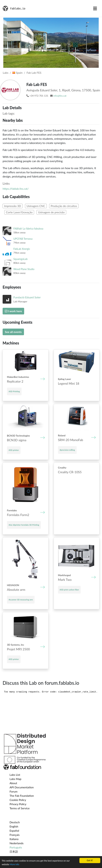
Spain (17, 73)
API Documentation (22, 787)
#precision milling (67, 450)
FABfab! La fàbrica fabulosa (28, 229)
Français (15, 835)
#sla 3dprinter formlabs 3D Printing (24, 525)
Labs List (15, 775)
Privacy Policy (18, 804)
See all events (13, 332)
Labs (6, 73)
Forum (13, 791)
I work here (13, 311)
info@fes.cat (60, 96)
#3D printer (14, 450)
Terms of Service (20, 808)
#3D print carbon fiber (69, 590)
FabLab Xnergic (22, 249)
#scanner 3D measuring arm (21, 600)
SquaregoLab (20, 259)
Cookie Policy (18, 800)
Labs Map (15, 779)
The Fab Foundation (22, 796)
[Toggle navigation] (95, 8)
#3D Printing (14, 391)
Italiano (14, 839)
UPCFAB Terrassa (23, 239)
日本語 (14, 851)
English (14, 826)
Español (14, 831)
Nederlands (17, 843)
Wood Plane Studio (24, 269)
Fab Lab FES (34, 73)
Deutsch (15, 822)
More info (14, 864)
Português (16, 847)
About (13, 783)
